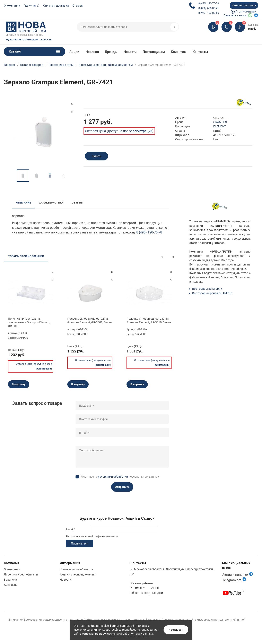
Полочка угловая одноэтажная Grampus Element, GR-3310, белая (149, 320)
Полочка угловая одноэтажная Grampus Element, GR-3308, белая (90, 320)
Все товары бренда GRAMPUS (212, 293)
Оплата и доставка (56, 6)
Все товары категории (207, 289)
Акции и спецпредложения (78, 574)
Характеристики (51, 203)
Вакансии (10, 580)
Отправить (122, 487)
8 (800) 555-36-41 (209, 8)
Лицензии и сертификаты (21, 574)
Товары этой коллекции (26, 256)
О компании (12, 6)
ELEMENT (220, 126)
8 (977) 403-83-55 (209, 13)
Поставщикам (154, 52)
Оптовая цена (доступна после (119, 131)
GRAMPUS (220, 122)
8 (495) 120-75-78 (209, 3)
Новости (130, 52)
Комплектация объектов (76, 569)
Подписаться (80, 543)
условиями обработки (113, 477)
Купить (97, 156)
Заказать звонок (235, 15)
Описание (24, 203)
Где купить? (32, 6)
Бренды (111, 52)
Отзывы (78, 6)
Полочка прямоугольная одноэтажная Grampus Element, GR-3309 (29, 322)
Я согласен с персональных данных (120, 477)
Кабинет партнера (244, 5)
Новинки (92, 52)
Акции (74, 52)
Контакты (200, 52)
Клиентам (179, 52)
